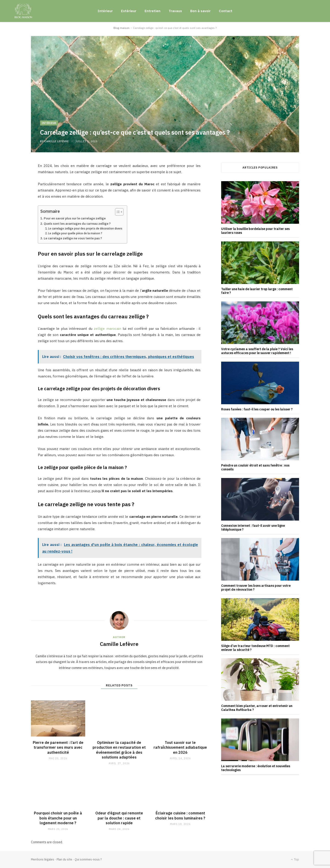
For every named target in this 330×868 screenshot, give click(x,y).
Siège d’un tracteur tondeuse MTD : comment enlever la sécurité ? (255, 648)
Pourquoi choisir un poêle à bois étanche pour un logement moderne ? (58, 818)
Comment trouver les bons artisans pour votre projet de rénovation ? (256, 588)
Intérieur (105, 11)
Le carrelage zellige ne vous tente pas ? (73, 238)
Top (295, 859)
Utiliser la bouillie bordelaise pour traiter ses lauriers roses (255, 231)
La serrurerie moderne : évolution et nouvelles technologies (256, 768)
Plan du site (64, 859)
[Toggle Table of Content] (117, 212)
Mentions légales (43, 859)
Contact (226, 11)
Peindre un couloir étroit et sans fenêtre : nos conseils (255, 467)
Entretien (153, 11)
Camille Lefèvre (56, 141)
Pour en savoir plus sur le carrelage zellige (75, 218)
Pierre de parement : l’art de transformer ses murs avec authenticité (58, 747)
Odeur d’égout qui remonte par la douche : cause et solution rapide (119, 818)
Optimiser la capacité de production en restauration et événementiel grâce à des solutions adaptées (119, 750)
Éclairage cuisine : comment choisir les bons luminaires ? (180, 816)
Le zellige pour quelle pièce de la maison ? (75, 233)
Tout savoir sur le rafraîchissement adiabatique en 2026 (180, 747)
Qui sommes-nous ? (88, 859)
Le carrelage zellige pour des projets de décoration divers (85, 228)
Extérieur (129, 11)
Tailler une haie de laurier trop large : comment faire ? (257, 291)
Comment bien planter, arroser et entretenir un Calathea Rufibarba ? (257, 708)
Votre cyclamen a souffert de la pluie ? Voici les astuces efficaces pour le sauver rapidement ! (257, 351)
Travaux (175, 11)
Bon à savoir (200, 11)
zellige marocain (107, 329)
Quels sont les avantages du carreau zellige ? (77, 224)
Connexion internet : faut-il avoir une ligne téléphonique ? (253, 528)
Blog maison (121, 28)
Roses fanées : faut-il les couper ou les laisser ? (257, 409)
